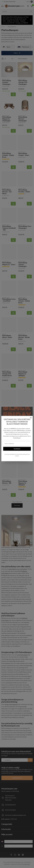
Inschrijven (17, 449)
